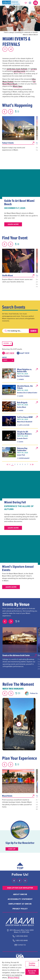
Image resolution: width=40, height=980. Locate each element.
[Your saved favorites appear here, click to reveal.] (26, 3)
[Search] (16, 331)
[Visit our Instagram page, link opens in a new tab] (14, 881)
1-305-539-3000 (22, 936)
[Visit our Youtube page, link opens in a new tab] (25, 881)
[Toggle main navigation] (36, 3)
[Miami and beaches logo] (20, 922)
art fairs (34, 69)
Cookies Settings (32, 964)
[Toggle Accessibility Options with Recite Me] (30, 3)
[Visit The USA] (20, 956)
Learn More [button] (13, 224)
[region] (20, 969)
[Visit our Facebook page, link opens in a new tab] (20, 881)
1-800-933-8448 (22, 940)
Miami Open (18, 86)
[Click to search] (6, 331)
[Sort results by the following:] (8, 360)
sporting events (19, 71)
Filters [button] (6, 343)
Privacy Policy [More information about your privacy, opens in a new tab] (14, 978)
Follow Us (34, 693)
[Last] (32, 464)
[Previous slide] (5, 112)
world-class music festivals (17, 69)
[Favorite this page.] (5, 49)
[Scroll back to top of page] (20, 867)
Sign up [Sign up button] (12, 849)
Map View (23, 353)
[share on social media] (11, 49)
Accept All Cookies (32, 972)
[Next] (30, 464)
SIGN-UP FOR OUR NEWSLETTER (20, 888)
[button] (33, 251)
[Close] (38, 960)
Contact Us (22, 945)
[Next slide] (11, 112)
